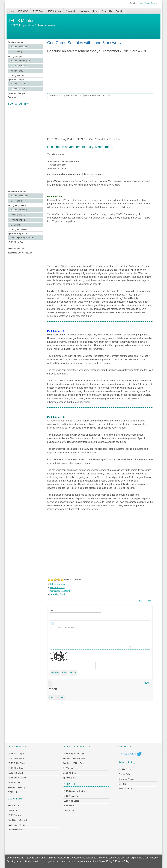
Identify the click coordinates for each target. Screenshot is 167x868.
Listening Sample (16, 76)
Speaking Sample (16, 79)
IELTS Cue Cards (71, 801)
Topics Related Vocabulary (20, 253)
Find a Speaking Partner (22, 238)
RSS (148, 683)
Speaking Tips (69, 778)
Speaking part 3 (18, 89)
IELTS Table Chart (16, 763)
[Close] (50, 684)
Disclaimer (123, 784)
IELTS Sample (55, 11)
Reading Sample (16, 42)
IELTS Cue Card (58, 584)
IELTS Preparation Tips (74, 754)
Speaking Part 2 (58, 594)
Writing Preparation (17, 206)
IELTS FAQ (23, 11)
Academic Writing (19, 210)
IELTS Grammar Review (74, 791)
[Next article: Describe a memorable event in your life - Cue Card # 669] (149, 601)
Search (119, 11)
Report (52, 698)
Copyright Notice (126, 779)
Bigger (141, 3)
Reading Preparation (17, 192)
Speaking (12, 97)
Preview (55, 673)
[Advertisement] (25, 148)
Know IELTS (14, 806)
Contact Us (107, 11)
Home (11, 11)
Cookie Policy (125, 769)
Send (65, 673)
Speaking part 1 (18, 84)
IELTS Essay (14, 783)
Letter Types (69, 811)
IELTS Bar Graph (16, 754)
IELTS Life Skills (70, 806)
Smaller (154, 3)
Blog (95, 11)
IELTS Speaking (58, 588)
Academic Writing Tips (73, 763)
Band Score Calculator (18, 820)
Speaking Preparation (18, 233)
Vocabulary (84, 11)
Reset (147, 3)
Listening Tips (69, 773)
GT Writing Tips (70, 768)
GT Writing (15, 225)
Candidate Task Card (60, 591)
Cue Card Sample (16, 93)
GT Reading (16, 52)
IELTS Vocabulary (71, 796)
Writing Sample (15, 56)
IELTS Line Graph (16, 758)
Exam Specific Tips (17, 825)
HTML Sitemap (125, 789)
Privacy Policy (125, 774)
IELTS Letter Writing (17, 778)
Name (52, 611)
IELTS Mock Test (16, 242)
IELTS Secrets (14, 815)
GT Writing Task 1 (19, 66)
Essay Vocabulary (16, 249)
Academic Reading (19, 47)
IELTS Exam (38, 11)
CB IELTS (12, 811)
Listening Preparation (18, 230)
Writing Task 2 (17, 71)
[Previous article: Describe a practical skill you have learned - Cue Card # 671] (140, 601)
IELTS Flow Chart (16, 768)
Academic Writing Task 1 (22, 61)
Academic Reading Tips (74, 758)
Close (61, 698)
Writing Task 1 (18, 215)
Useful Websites (15, 830)
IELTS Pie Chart (15, 773)
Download (70, 11)
